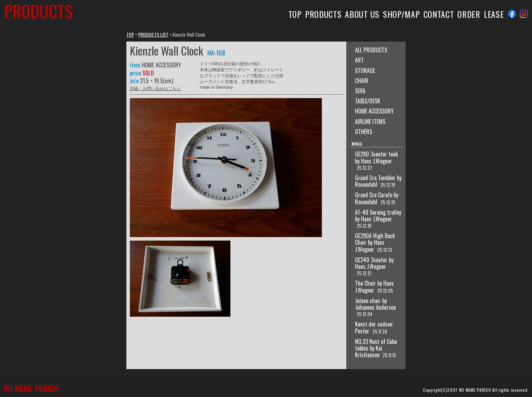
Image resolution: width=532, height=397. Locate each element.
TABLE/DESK (368, 101)
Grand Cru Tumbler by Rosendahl (378, 181)
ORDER (469, 14)
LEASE (494, 14)
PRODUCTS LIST (153, 34)
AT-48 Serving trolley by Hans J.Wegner (378, 216)
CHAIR (362, 81)
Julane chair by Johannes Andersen (375, 304)
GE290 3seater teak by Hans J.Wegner (376, 157)
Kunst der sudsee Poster (374, 327)
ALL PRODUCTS (371, 50)
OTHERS (364, 132)
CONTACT (439, 14)
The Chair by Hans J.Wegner (374, 286)
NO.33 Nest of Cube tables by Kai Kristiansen (376, 348)
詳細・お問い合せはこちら (155, 88)
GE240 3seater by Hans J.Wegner (374, 263)
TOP (295, 14)
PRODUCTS (323, 14)
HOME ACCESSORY (374, 111)
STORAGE (365, 71)
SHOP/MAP (401, 14)
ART (359, 60)
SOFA (360, 91)
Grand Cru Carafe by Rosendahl (377, 198)
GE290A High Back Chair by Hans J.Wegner (375, 242)
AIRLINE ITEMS (370, 122)
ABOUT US (362, 14)
